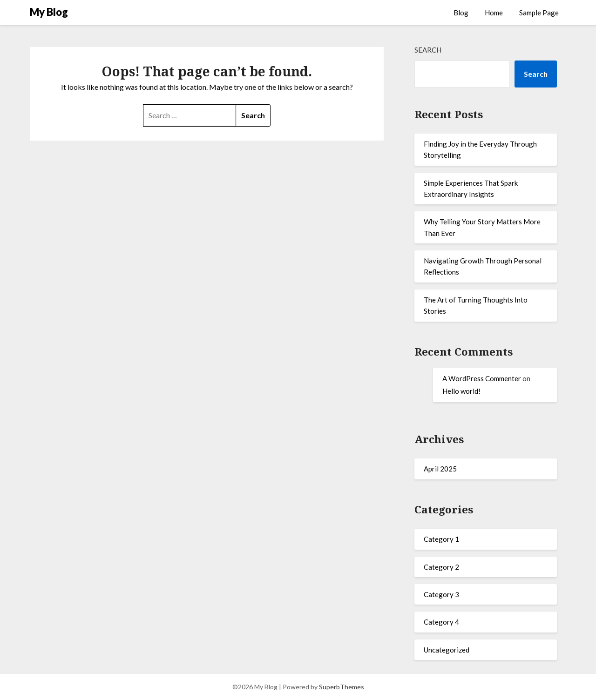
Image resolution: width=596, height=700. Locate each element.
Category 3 (441, 594)
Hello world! (461, 391)
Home (494, 13)
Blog (461, 13)
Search (428, 50)
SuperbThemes (342, 687)
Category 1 (441, 539)
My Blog (49, 12)
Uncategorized (447, 650)
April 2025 (440, 469)
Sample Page (539, 13)
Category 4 (441, 622)
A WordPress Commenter (482, 378)
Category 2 (441, 567)
